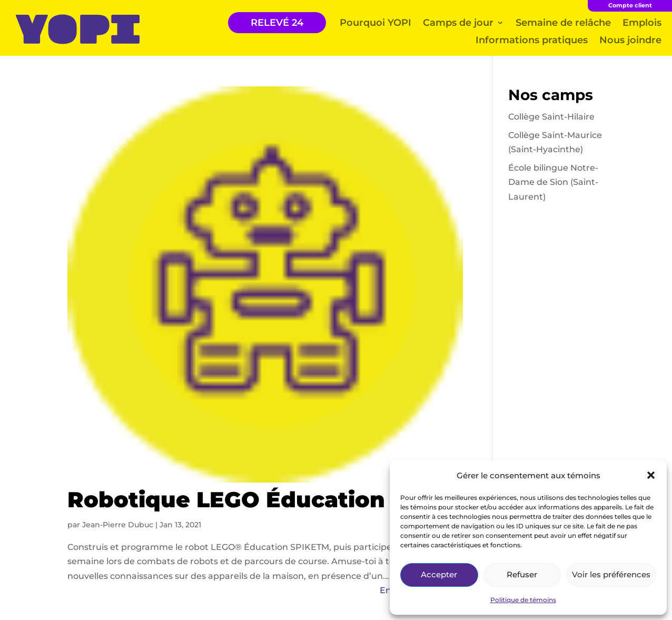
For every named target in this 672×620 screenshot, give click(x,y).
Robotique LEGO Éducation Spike (262, 499)
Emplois (642, 23)
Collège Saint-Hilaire (551, 117)
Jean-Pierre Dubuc (118, 525)
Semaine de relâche (563, 23)
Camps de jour (458, 23)
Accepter (439, 574)
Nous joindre (630, 40)
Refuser (522, 574)
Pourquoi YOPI (375, 23)
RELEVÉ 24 (277, 23)
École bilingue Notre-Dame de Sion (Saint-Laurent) (553, 182)
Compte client (630, 5)
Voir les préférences (611, 574)
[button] (651, 475)
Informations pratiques (532, 40)
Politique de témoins (523, 600)
